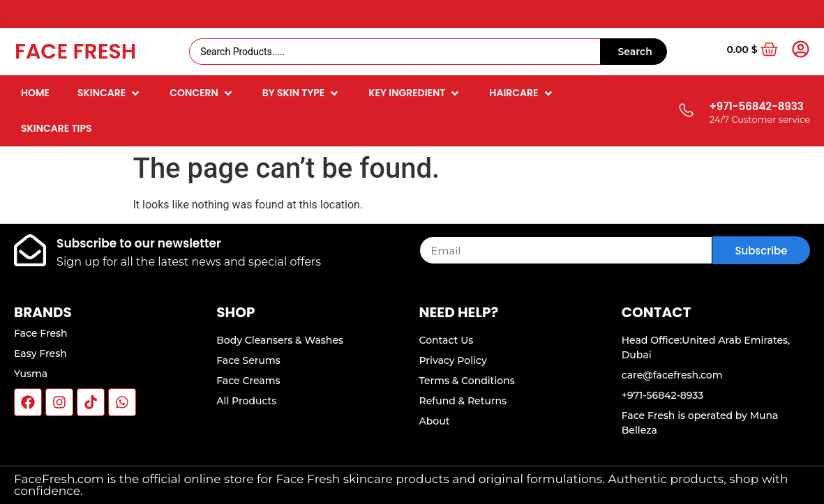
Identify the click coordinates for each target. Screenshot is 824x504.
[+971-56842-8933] (686, 111)
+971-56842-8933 (757, 106)
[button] (110, 93)
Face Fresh (75, 52)
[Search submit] (634, 52)
